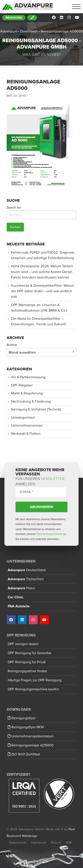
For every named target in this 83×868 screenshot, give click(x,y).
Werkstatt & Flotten (26, 434)
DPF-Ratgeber (22, 385)
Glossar (56, 843)
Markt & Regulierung (27, 393)
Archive (12, 345)
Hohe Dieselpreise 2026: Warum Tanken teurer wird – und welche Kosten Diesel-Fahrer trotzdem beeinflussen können (42, 272)
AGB (69, 843)
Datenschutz (18, 843)
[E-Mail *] (41, 492)
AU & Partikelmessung (28, 377)
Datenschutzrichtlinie (49, 534)
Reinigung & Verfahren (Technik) (36, 409)
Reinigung (14, 18)
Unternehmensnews (27, 426)
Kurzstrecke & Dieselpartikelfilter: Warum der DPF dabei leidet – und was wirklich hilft (43, 291)
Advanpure (27, 570)
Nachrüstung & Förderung (31, 401)
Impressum (39, 843)
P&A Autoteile (19, 606)
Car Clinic (15, 597)
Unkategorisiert (23, 418)
